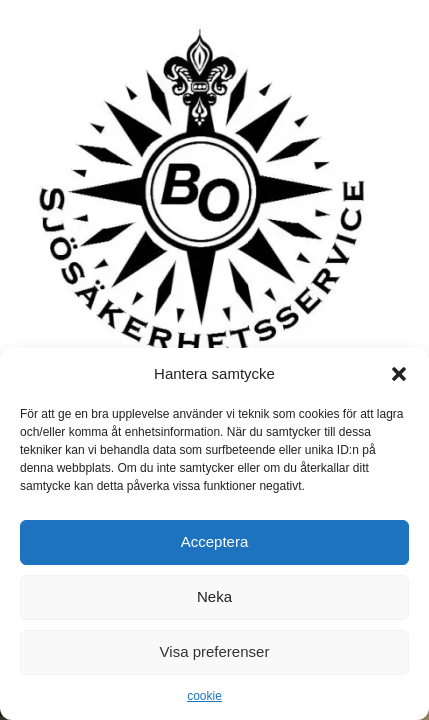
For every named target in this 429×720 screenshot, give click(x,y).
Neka (214, 596)
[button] (399, 374)
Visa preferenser (215, 651)
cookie (204, 696)
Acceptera (215, 541)
